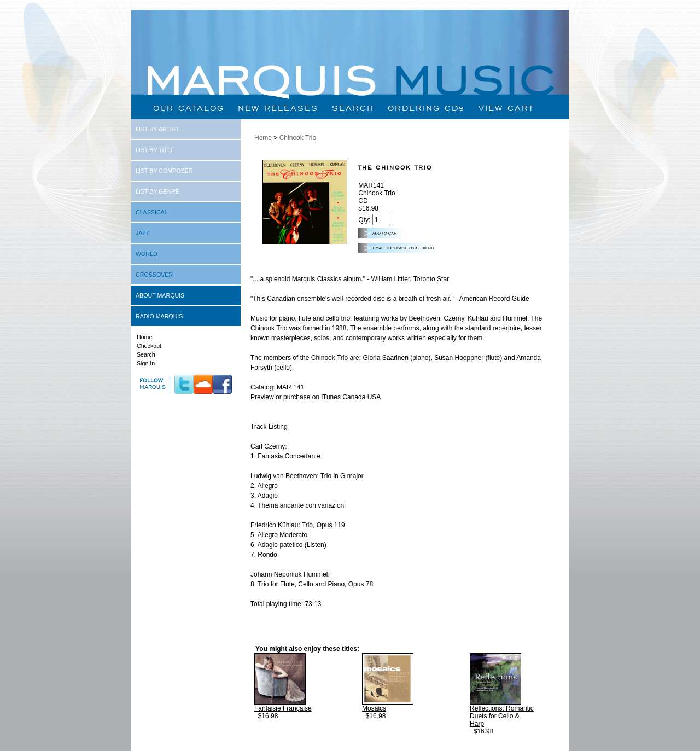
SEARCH (353, 108)
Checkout (149, 346)
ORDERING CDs (426, 108)
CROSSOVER (154, 275)
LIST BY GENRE (157, 191)
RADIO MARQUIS (159, 316)
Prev (272, 741)
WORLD (147, 254)
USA (374, 397)
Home (144, 337)
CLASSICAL (152, 212)
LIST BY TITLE (155, 150)
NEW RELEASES (278, 108)
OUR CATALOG (189, 108)
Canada (354, 397)
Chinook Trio (298, 138)
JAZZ (142, 233)
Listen (316, 545)
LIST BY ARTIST (157, 129)
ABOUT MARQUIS (160, 295)
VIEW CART (506, 108)
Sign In (146, 363)
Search (146, 354)
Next (557, 741)
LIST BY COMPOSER (164, 171)
